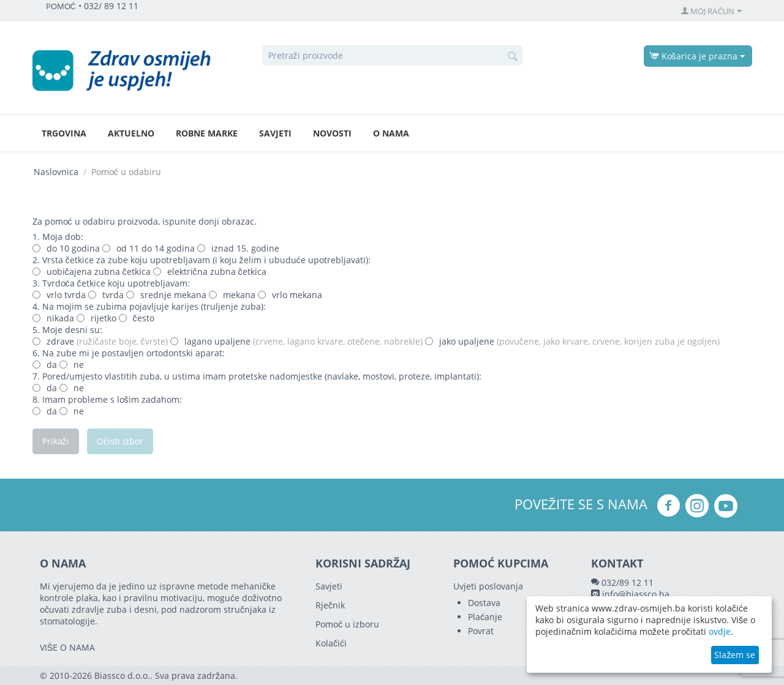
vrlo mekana (290, 295)
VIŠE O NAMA (67, 647)
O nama (391, 133)
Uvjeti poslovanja (488, 586)
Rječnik (330, 605)
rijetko (96, 318)
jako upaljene (572, 341)
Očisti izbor (121, 441)
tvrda (106, 295)
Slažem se (735, 655)
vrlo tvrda (59, 295)
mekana (232, 295)
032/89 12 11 (628, 582)
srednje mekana (166, 295)
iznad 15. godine (238, 248)
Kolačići (331, 643)
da (45, 365)
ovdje (720, 631)
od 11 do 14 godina (149, 248)
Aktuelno (131, 133)
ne (72, 365)
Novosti (332, 133)
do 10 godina (66, 248)
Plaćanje (485, 617)
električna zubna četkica (210, 271)
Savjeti (275, 133)
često (137, 318)
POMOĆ (61, 6)
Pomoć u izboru (347, 624)
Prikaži (56, 441)
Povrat (481, 631)
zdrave (100, 341)
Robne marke (207, 133)
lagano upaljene (296, 341)
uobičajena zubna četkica (93, 271)
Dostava (484, 603)
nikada (53, 318)
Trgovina (64, 133)
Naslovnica (56, 172)
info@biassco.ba (636, 594)
